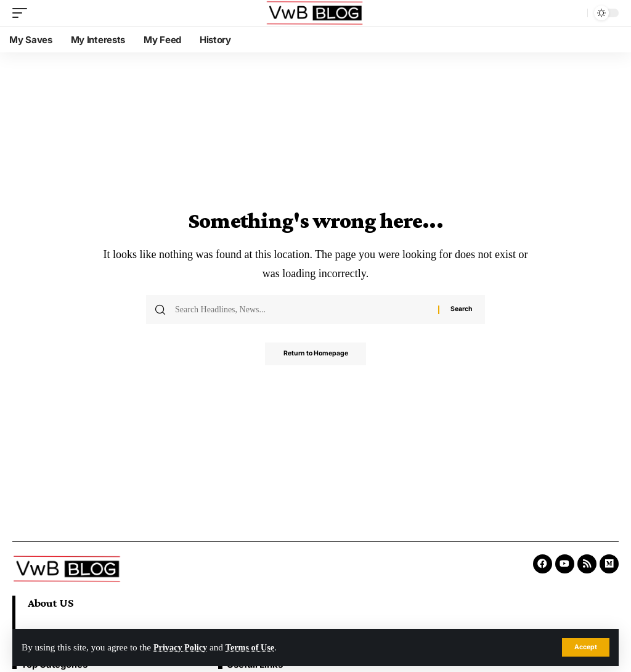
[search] (575, 13)
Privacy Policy (182, 647)
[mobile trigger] (23, 13)
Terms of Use (255, 647)
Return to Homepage (315, 355)
